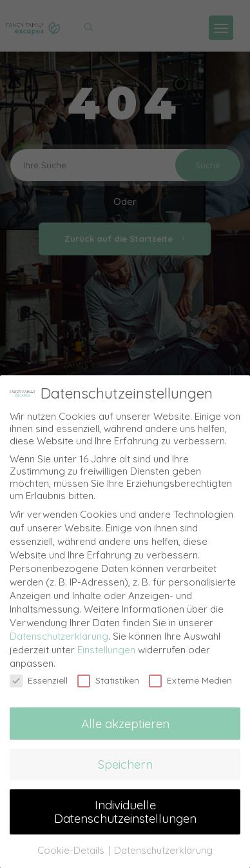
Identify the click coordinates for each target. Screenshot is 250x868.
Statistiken (108, 678)
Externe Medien (190, 678)
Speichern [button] (125, 762)
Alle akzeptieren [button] (125, 722)
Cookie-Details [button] (72, 848)
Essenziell (39, 678)
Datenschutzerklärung (59, 634)
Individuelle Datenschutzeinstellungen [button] (125, 810)
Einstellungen (106, 648)
